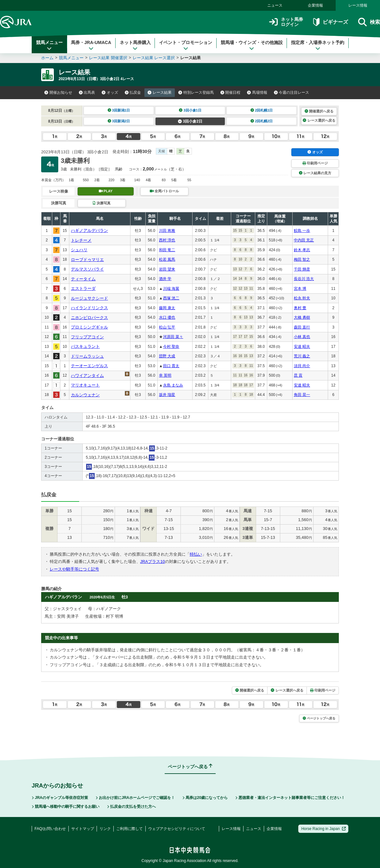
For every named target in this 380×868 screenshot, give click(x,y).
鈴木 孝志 (302, 250)
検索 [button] (369, 22)
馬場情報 (257, 93)
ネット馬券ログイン (286, 22)
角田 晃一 (302, 395)
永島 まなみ (173, 385)
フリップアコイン (87, 337)
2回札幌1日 (262, 110)
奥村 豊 (300, 308)
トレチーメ (81, 240)
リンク (105, 829)
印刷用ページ (315, 163)
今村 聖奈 (171, 347)
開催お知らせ (58, 93)
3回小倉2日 (190, 121)
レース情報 (358, 5)
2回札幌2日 (262, 121)
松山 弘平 (167, 327)
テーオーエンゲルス (89, 366)
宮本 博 (300, 289)
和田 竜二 (167, 250)
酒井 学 (165, 279)
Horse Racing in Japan (323, 829)
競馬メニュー (49, 45)
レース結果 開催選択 (108, 58)
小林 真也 (302, 337)
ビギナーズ (330, 22)
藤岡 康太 (167, 308)
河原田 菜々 (173, 337)
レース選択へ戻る (319, 120)
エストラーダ (83, 288)
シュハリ (79, 250)
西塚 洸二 (171, 298)
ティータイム (83, 279)
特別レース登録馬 (196, 93)
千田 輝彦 (302, 269)
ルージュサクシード (89, 298)
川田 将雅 (167, 231)
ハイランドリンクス (89, 308)
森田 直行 (302, 327)
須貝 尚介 (302, 366)
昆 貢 (298, 375)
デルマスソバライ (87, 269)
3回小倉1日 (190, 110)
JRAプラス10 (153, 562)
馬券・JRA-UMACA (91, 45)
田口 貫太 (171, 366)
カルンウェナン (85, 395)
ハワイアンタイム (87, 376)
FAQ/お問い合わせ (50, 829)
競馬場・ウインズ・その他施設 (252, 45)
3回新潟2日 (119, 121)
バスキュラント (85, 346)
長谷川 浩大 (304, 279)
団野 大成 (167, 356)
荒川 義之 (302, 356)
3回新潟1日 (119, 110)
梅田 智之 (302, 259)
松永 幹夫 (302, 298)
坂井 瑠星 (167, 395)
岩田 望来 (167, 269)
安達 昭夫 (302, 347)
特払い (196, 554)
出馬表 (87, 93)
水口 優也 (167, 317)
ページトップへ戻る (319, 718)
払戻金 (133, 93)
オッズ (110, 93)
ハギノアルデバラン (89, 230)
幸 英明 (165, 375)
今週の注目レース (292, 93)
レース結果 (160, 93)
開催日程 (231, 93)
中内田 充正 (304, 240)
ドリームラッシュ (87, 356)
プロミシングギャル (89, 327)
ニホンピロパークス (89, 318)
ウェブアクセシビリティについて (177, 829)
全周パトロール (164, 191)
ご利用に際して (130, 829)
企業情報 (315, 5)
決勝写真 (101, 203)
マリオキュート (85, 385)
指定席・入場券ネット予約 (318, 45)
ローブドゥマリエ (87, 260)
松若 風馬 (167, 259)
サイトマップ (83, 829)
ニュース (275, 5)
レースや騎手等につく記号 (74, 569)
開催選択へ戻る (319, 111)
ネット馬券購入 (135, 45)
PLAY (106, 191)
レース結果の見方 (315, 173)
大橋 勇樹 (302, 317)
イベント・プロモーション (186, 45)
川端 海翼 (171, 289)
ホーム (47, 58)
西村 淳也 (167, 240)
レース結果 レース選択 (154, 58)
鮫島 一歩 (302, 231)
